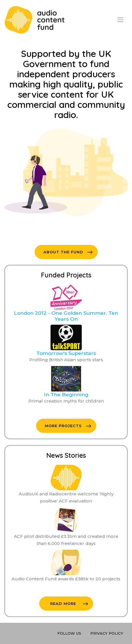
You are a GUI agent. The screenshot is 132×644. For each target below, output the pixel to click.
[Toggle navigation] (120, 20)
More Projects (68, 426)
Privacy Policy (107, 633)
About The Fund (68, 252)
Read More (69, 604)
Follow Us (69, 633)
